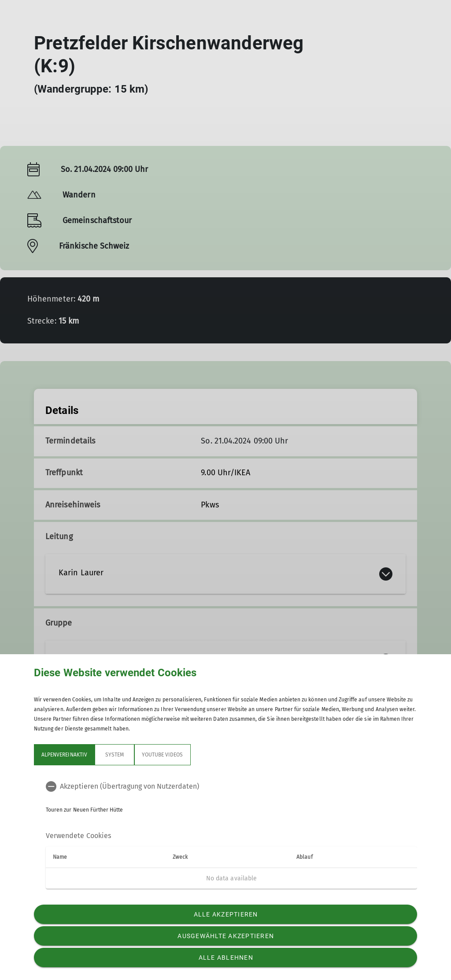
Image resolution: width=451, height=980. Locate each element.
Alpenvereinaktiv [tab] (64, 755)
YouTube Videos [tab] (163, 755)
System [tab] (115, 755)
